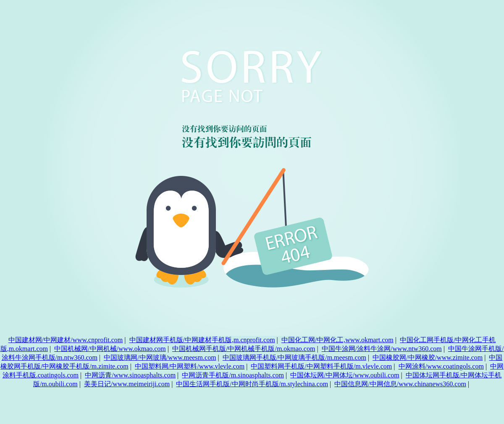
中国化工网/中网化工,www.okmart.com (337, 340)
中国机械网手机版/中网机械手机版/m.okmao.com (244, 349)
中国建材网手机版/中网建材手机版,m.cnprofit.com (202, 340)
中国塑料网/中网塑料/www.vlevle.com (190, 366)
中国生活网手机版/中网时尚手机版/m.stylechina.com (252, 384)
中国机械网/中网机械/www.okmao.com (110, 349)
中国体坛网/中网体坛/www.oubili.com (345, 375)
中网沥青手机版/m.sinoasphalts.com (233, 375)
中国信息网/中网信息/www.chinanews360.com (400, 384)
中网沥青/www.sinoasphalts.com (130, 375)
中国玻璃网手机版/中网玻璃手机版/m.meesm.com (294, 357)
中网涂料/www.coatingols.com (441, 366)
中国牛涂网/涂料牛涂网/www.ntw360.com (382, 349)
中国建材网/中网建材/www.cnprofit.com (66, 340)
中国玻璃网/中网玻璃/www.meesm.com (160, 357)
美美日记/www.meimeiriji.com (127, 384)
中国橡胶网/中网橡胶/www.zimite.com (428, 357)
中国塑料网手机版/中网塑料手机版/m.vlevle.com (321, 366)
